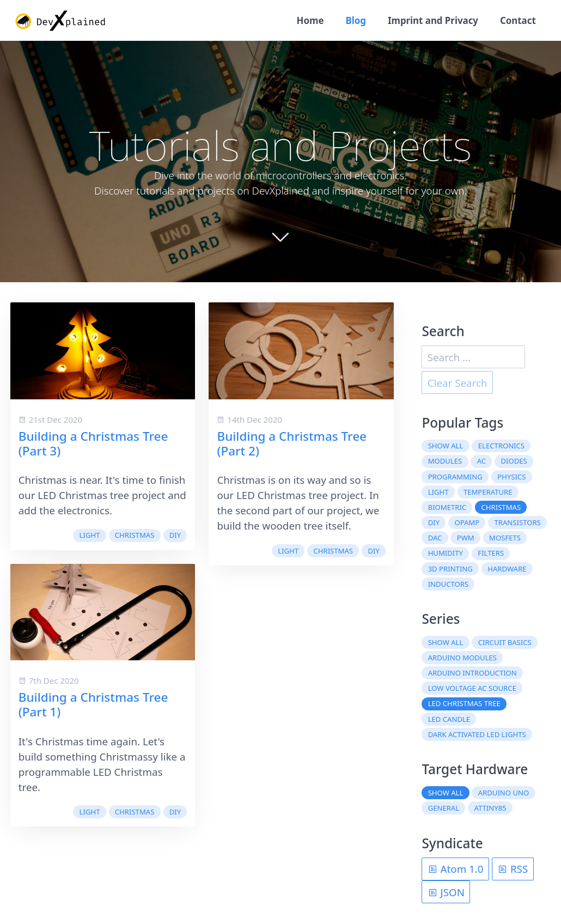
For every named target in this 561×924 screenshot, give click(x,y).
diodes (514, 461)
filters (491, 553)
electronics (501, 446)
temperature (488, 492)
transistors (518, 522)
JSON (446, 892)
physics (511, 477)
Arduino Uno (504, 793)
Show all (446, 446)
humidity (446, 553)
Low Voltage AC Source (472, 688)
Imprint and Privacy (433, 20)
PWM (466, 538)
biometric (447, 507)
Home (310, 20)
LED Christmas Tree (464, 703)
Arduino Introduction (472, 673)
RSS (513, 869)
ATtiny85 (490, 808)
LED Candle (449, 719)
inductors (448, 584)
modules (445, 461)
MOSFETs (505, 538)
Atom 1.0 (456, 869)
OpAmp (467, 522)
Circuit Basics (505, 642)
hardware (507, 569)
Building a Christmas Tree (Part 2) (292, 443)
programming (455, 477)
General (444, 808)
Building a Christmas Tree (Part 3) (93, 443)
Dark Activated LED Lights (477, 734)
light (90, 535)
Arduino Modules (462, 658)
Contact (518, 20)
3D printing (450, 569)
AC (481, 461)
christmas (135, 535)
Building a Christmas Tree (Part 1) (93, 704)
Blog (355, 20)
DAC (435, 538)
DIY (175, 535)
